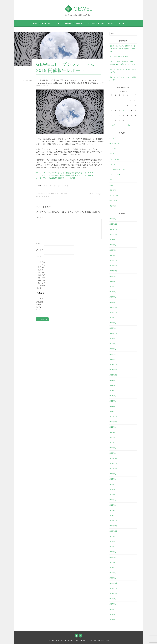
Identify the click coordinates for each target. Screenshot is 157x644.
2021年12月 (114, 365)
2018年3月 (113, 568)
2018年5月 (113, 557)
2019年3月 (113, 505)
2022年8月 (113, 344)
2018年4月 (113, 562)
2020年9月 (113, 427)
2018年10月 (114, 531)
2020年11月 (114, 417)
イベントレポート (63, 186)
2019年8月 (113, 479)
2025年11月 (114, 229)
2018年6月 (113, 552)
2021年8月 (113, 385)
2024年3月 (113, 302)
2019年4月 (113, 500)
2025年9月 (113, 240)
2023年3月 (113, 318)
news (111, 23)
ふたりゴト (113, 138)
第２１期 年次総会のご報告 (119, 56)
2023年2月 (113, 323)
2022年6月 (113, 349)
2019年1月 (113, 515)
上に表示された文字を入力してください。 (40, 304)
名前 (39, 244)
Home (35, 23)
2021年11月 (114, 370)
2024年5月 (113, 297)
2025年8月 (113, 245)
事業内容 (68, 23)
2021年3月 (113, 406)
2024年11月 (114, 266)
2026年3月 (113, 219)
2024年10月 (114, 271)
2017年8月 (113, 604)
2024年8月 (113, 281)
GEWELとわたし (115, 143)
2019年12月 (114, 458)
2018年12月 (114, 521)
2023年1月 (113, 328)
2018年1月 (113, 578)
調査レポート (114, 201)
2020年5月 (113, 432)
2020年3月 (113, 443)
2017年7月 (113, 609)
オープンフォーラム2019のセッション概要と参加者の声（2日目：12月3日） (66, 175)
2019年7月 (113, 484)
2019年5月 (113, 495)
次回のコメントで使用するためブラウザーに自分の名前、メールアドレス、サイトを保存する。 (42, 275)
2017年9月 (113, 599)
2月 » (128, 125)
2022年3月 (113, 359)
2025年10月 (114, 234)
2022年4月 (113, 354)
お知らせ (113, 164)
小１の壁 (113, 149)
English (121, 23)
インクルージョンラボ (96, 23)
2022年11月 (114, 333)
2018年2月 (113, 573)
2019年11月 (114, 463)
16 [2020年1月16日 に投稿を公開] (123, 110)
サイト (39, 256)
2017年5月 (113, 620)
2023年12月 (114, 307)
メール (39, 250)
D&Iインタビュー (115, 159)
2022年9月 (113, 338)
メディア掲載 (114, 195)
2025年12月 (114, 224)
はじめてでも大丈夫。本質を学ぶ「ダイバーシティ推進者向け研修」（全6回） (122, 49)
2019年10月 (114, 469)
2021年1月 (113, 411)
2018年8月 (113, 541)
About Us (46, 23)
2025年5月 (113, 250)
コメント (40, 217)
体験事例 (113, 206)
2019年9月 (113, 474)
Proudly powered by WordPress (63, 640)
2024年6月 (113, 292)
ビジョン (58, 23)
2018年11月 (114, 526)
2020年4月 (113, 437)
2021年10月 (114, 375)
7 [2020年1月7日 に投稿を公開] (115, 105)
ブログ (112, 154)
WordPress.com (101, 640)
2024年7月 (113, 287)
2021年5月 (113, 401)
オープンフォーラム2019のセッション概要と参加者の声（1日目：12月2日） (66, 173)
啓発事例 (113, 190)
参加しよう (80, 23)
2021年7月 (113, 391)
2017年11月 (114, 588)
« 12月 (113, 125)
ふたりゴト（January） (96, 194)
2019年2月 (113, 510)
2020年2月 (113, 448)
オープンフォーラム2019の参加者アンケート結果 (56, 178)
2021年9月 (113, 380)
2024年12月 (114, 260)
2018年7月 (113, 547)
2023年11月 (114, 312)
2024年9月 (113, 276)
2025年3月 (113, 255)
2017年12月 (114, 583)
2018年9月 (113, 536)
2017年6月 (113, 614)
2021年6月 (113, 396)
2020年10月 (114, 422)
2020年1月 (113, 453)
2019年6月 (113, 489)
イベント (113, 180)
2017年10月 (114, 594)
